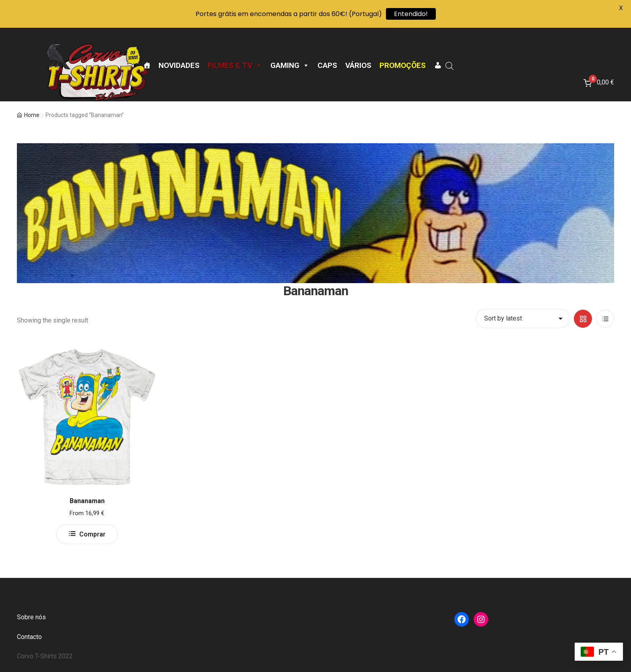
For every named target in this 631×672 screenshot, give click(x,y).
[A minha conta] (438, 66)
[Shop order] (523, 319)
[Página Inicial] (147, 66)
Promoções (403, 66)
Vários (358, 66)
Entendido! (411, 14)
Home (32, 115)
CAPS (327, 66)
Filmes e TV (235, 66)
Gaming (290, 66)
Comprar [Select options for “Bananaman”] (92, 534)
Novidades (179, 66)
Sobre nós (31, 617)
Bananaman (87, 501)
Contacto (29, 637)
